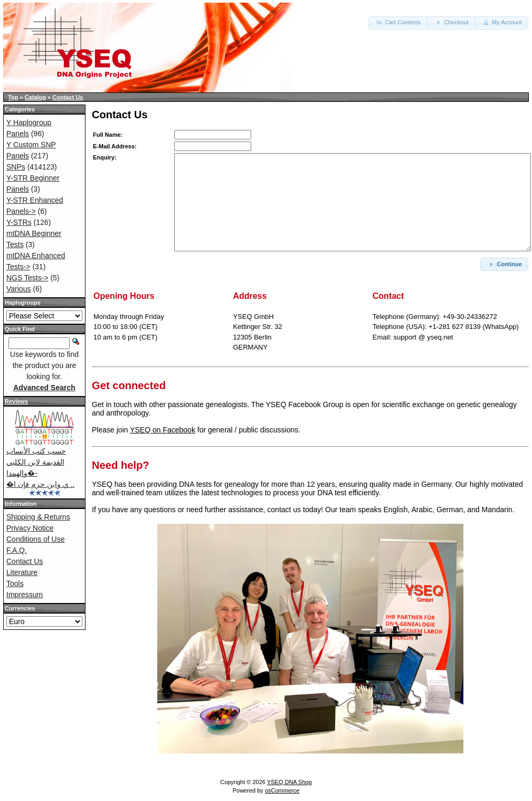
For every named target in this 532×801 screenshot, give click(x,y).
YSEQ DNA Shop (289, 782)
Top (13, 97)
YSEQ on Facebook (163, 430)
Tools (15, 583)
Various (18, 289)
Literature (22, 572)
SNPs (16, 167)
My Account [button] (502, 22)
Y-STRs (19, 222)
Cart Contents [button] (398, 22)
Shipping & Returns (38, 517)
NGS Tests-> (27, 278)
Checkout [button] (451, 22)
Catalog (35, 97)
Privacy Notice (30, 528)
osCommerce (282, 790)
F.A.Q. (17, 550)
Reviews (16, 401)
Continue (504, 264)
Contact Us (68, 97)
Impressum (25, 595)
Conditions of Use (36, 539)
